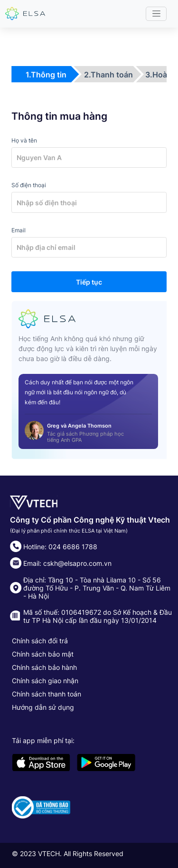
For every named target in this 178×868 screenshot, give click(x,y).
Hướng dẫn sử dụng (43, 707)
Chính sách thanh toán (47, 694)
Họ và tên (24, 140)
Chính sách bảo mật (43, 654)
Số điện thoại (29, 185)
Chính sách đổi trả (40, 641)
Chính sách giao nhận (45, 681)
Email (19, 230)
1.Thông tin (46, 75)
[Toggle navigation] (156, 14)
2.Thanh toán (108, 75)
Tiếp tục (89, 282)
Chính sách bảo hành (44, 667)
